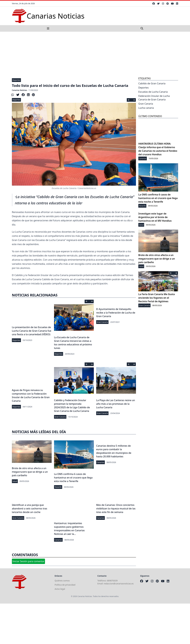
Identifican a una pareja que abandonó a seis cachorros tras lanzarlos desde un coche (30, 509)
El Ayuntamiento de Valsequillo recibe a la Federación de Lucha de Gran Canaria (116, 313)
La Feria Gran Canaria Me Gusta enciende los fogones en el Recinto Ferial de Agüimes (157, 298)
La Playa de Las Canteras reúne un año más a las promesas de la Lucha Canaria (116, 404)
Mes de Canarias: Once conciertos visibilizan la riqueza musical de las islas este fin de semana (116, 509)
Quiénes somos (62, 581)
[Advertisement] (95, 54)
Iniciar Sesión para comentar (28, 561)
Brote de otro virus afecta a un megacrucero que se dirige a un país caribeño (30, 472)
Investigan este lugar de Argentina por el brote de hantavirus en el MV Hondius (155, 217)
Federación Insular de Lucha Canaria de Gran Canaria (154, 98)
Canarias (100, 462)
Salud (15, 481)
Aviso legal (60, 589)
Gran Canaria (102, 322)
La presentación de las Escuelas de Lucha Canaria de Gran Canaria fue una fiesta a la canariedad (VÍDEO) (32, 331)
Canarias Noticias (19, 90)
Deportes (16, 80)
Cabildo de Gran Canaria (152, 83)
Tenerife (58, 487)
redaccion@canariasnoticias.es (119, 584)
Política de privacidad (65, 585)
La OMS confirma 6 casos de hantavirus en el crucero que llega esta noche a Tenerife (73, 478)
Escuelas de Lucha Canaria (153, 92)
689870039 (112, 581)
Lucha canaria (146, 108)
